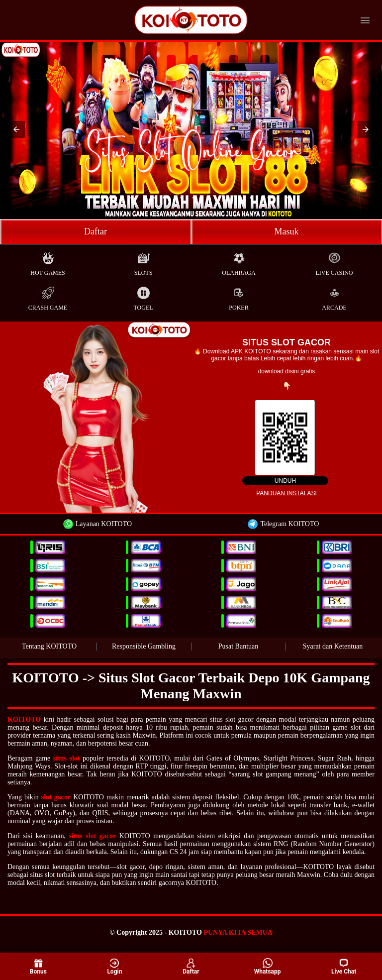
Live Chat (344, 967)
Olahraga (239, 262)
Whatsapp (268, 966)
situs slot (67, 758)
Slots (143, 262)
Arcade (334, 296)
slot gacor (56, 797)
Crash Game (48, 296)
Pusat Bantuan (239, 646)
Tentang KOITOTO (49, 646)
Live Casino (334, 262)
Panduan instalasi (286, 493)
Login (114, 966)
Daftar (95, 231)
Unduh (285, 481)
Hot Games (48, 262)
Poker (239, 296)
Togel (143, 296)
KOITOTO (24, 719)
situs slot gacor (93, 836)
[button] (16, 129)
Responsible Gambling (144, 646)
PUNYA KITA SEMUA (238, 932)
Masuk (287, 231)
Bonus (38, 966)
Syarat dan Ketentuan (333, 646)
